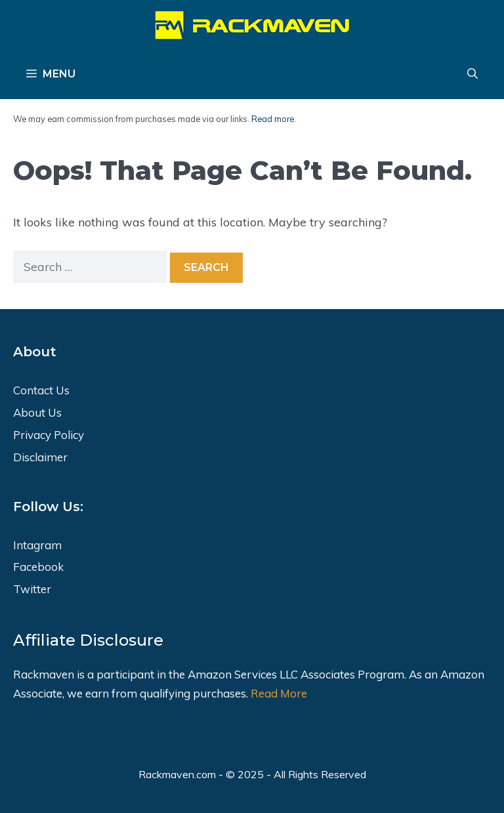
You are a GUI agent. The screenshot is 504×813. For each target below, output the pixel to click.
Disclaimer (40, 457)
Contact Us (41, 390)
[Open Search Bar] (472, 74)
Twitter (32, 589)
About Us (37, 412)
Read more (273, 119)
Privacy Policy (49, 435)
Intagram (37, 545)
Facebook (38, 567)
